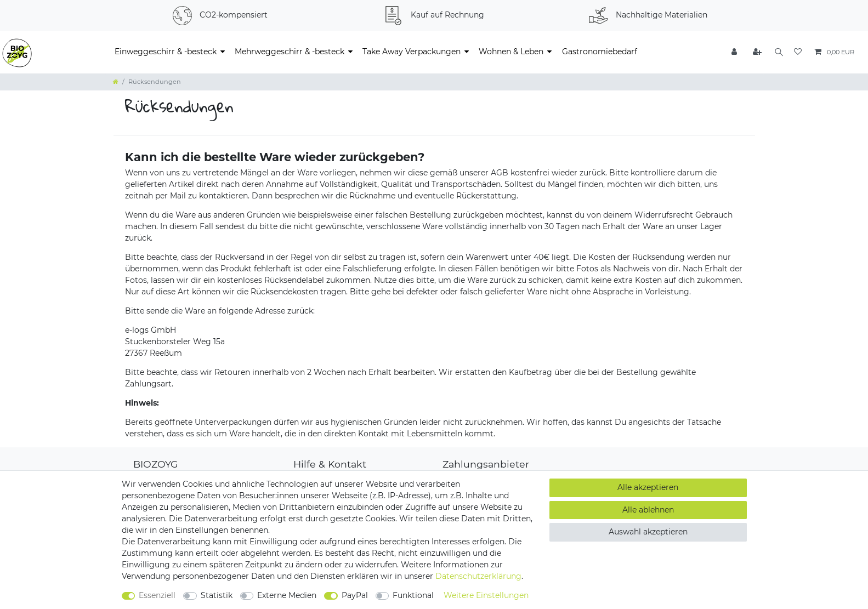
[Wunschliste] (798, 52)
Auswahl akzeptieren (648, 532)
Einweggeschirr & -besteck (166, 52)
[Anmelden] (732, 52)
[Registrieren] (754, 52)
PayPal (355, 595)
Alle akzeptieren (648, 487)
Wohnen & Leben (511, 52)
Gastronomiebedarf (600, 52)
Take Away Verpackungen (412, 52)
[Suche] (777, 52)
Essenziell (157, 595)
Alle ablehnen (648, 510)
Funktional (413, 595)
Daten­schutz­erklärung (478, 576)
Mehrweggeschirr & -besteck (290, 52)
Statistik (217, 595)
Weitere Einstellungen (486, 595)
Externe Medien (287, 595)
